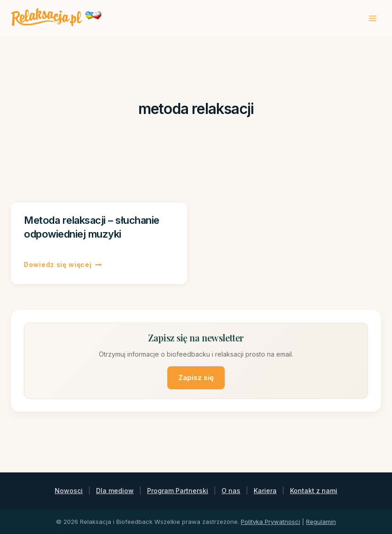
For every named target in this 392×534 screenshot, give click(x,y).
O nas (231, 491)
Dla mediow (115, 491)
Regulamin (321, 522)
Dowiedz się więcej (63, 265)
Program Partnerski (178, 491)
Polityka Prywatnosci (270, 522)
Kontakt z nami (314, 491)
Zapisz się (196, 378)
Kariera (265, 491)
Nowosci (69, 491)
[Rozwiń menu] (372, 18)
